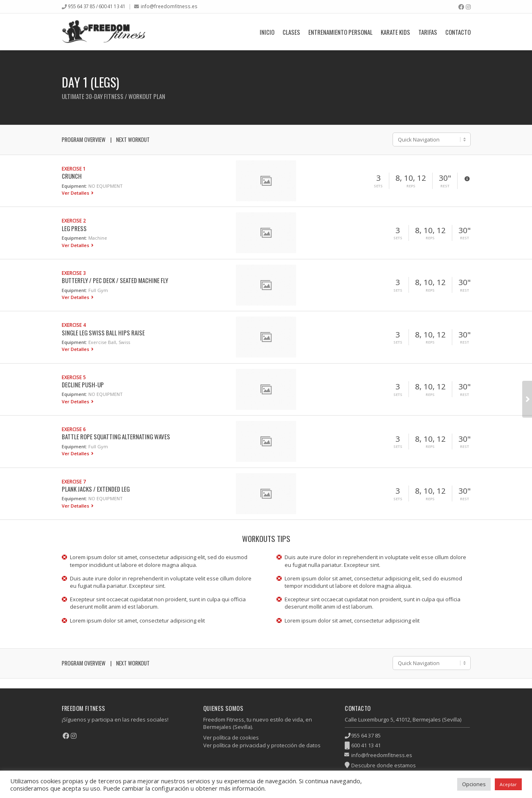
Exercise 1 (74, 169)
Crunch (72, 176)
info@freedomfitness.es (169, 6)
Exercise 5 (74, 377)
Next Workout (133, 139)
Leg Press (74, 228)
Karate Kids (395, 32)
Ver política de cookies (231, 737)
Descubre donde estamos (384, 765)
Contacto (458, 32)
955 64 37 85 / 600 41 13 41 (97, 6)
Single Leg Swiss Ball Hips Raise (103, 333)
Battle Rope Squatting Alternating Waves (116, 436)
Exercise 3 (74, 273)
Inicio (267, 32)
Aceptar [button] (508, 784)
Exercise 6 (74, 429)
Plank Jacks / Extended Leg (96, 489)
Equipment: (74, 186)
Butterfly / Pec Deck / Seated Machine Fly (115, 280)
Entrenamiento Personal (340, 32)
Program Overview (84, 139)
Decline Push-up (83, 384)
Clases (291, 32)
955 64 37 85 (366, 735)
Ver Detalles (76, 193)
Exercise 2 (74, 220)
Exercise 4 (74, 325)
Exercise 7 (74, 481)
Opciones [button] (474, 784)
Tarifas (428, 32)
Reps (411, 186)
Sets (378, 186)
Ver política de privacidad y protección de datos (262, 745)
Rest (445, 186)
